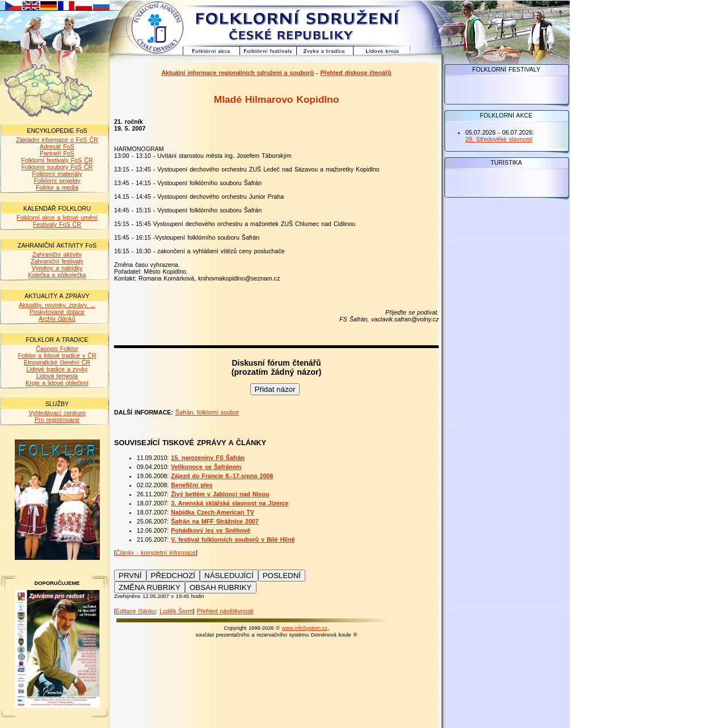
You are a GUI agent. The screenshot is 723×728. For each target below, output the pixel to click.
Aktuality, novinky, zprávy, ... (57, 305)
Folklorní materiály (57, 174)
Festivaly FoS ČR (57, 224)
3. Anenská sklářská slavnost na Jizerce (230, 503)
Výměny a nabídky (57, 268)
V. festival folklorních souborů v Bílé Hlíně (233, 539)
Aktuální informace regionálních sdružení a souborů (238, 73)
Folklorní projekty (57, 181)
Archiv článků (57, 319)
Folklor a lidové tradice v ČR (57, 355)
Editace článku (136, 611)
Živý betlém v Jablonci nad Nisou (220, 494)
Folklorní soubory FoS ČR (57, 167)
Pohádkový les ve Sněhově (211, 530)
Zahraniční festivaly (57, 261)
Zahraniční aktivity (57, 254)
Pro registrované (57, 420)
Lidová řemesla (57, 376)
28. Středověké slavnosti (499, 139)
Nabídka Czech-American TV (213, 512)
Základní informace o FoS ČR (57, 140)
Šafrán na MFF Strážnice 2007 (215, 521)
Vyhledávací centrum (57, 413)
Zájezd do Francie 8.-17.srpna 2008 (222, 476)
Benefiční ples (192, 485)
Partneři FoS (57, 153)
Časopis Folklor (57, 349)
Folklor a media (57, 187)
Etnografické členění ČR (57, 362)
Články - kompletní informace (156, 553)
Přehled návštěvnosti (225, 611)
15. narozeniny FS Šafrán (208, 458)
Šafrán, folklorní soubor (207, 412)
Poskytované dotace (57, 312)
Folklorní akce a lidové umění (57, 217)
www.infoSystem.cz (305, 628)
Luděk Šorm (176, 611)
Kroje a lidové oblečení (57, 383)
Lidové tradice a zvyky (57, 369)
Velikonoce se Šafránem (206, 467)
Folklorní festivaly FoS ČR (57, 160)
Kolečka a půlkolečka (57, 275)
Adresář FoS (57, 147)
